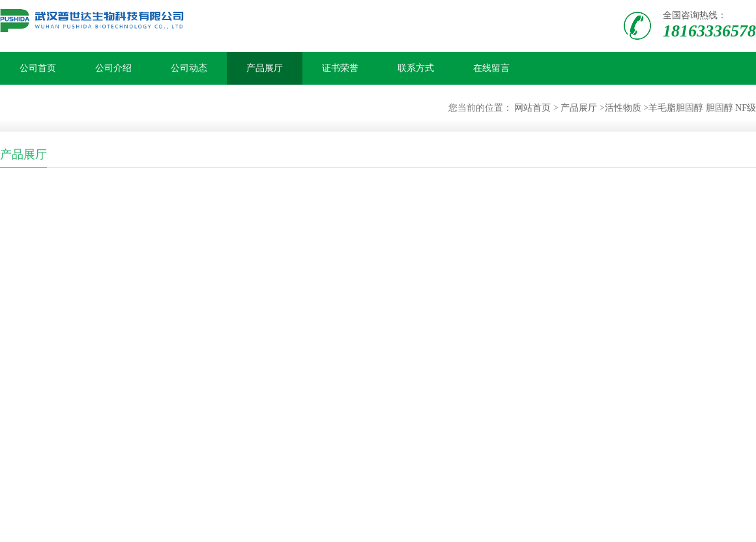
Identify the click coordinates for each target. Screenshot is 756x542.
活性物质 (623, 108)
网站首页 (532, 108)
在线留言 (491, 68)
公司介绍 (113, 68)
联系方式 (416, 68)
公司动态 (189, 68)
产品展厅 (265, 68)
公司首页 (38, 68)
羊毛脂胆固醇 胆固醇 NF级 (702, 108)
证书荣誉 (340, 68)
